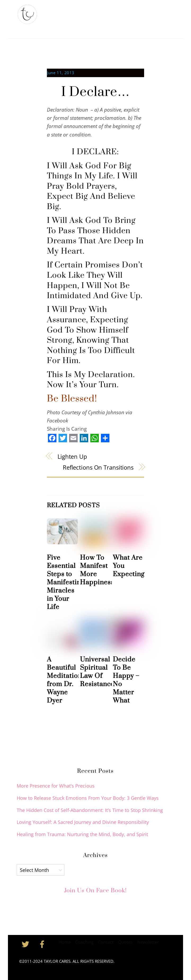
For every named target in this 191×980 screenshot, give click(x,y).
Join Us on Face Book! (95, 891)
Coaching (137, 13)
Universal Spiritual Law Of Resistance (97, 672)
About (71, 13)
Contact (84, 26)
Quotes (125, 942)
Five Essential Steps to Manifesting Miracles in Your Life (66, 582)
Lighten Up (72, 456)
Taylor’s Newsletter (102, 13)
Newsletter (148, 942)
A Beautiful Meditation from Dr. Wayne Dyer (64, 680)
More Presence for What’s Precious (56, 786)
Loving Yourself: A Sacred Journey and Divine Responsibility (83, 822)
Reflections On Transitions (98, 467)
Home (54, 13)
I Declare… (95, 92)
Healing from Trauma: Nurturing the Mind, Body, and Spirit (82, 834)
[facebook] (43, 944)
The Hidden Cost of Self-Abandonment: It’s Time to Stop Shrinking (90, 810)
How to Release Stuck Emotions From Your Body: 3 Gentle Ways (88, 798)
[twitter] (26, 944)
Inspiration (59, 26)
